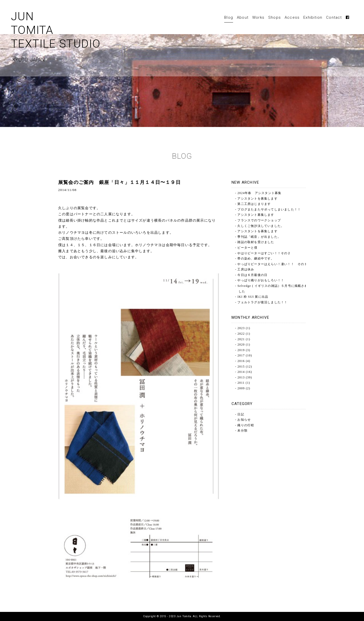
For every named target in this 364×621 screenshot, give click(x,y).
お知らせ (244, 420)
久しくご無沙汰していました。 (261, 226)
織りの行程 (246, 425)
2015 (241, 367)
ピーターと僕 (247, 248)
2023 (241, 328)
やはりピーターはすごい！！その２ (264, 253)
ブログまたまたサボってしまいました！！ (269, 209)
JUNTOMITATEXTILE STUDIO (79, 38)
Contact (334, 17)
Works (258, 17)
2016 (241, 361)
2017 (241, 355)
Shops (275, 17)
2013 (241, 377)
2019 (241, 350)
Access (292, 17)
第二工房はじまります (254, 204)
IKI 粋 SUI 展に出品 (253, 297)
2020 (241, 345)
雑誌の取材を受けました (256, 242)
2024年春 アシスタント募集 (259, 193)
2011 (241, 383)
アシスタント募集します (256, 215)
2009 (241, 388)
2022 (241, 334)
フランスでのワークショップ (259, 220)
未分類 (242, 431)
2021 (241, 339)
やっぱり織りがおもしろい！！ (261, 280)
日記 (241, 414)
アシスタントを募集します (257, 199)
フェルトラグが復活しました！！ (262, 302)
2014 (241, 372)
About (243, 17)
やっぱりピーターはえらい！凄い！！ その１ (272, 264)
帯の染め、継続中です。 (256, 259)
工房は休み (246, 269)
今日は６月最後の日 (252, 275)
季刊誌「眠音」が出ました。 (259, 237)
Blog (229, 17)
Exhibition (313, 17)
